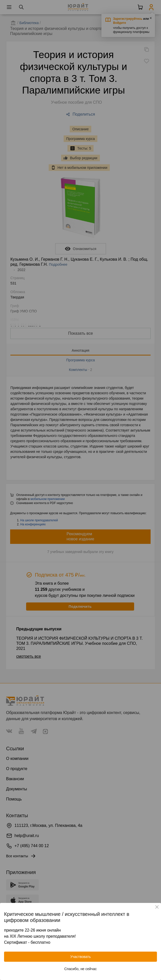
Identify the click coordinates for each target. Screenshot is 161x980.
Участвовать (80, 957)
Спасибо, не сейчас (81, 969)
